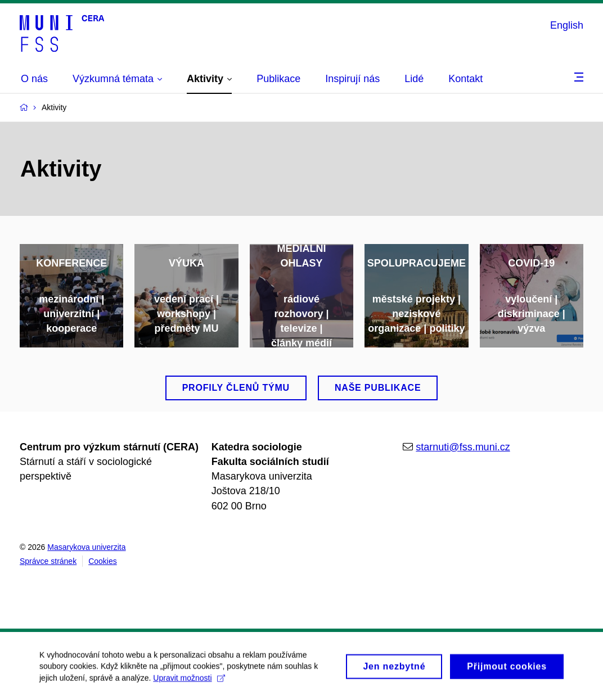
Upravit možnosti (189, 683)
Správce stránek (48, 561)
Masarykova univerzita (86, 547)
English (567, 25)
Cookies (103, 561)
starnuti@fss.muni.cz (463, 447)
